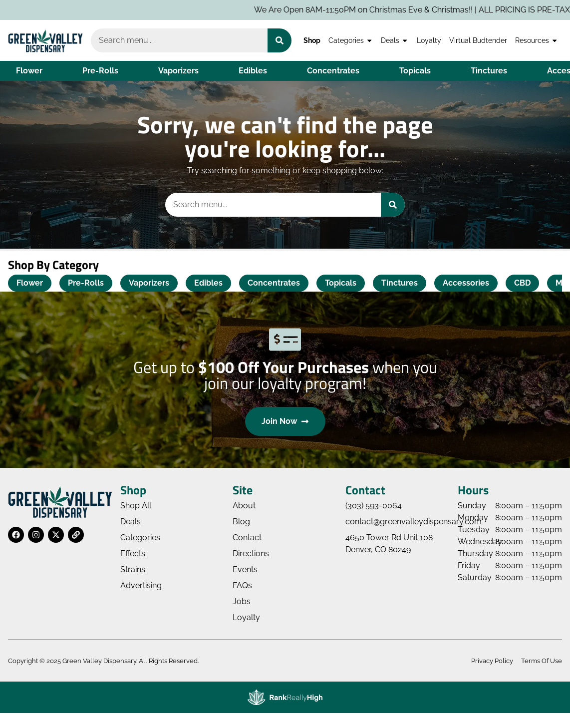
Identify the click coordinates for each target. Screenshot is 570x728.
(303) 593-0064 (374, 506)
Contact (247, 538)
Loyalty (429, 40)
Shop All (136, 506)
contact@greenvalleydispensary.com (414, 522)
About (244, 506)
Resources (537, 40)
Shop (312, 40)
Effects (133, 553)
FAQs (242, 585)
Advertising (141, 585)
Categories (351, 40)
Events (245, 569)
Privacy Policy (492, 661)
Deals (395, 40)
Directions (251, 553)
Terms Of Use (542, 661)
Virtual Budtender (478, 40)
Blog (241, 522)
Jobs (242, 601)
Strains (133, 569)
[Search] (280, 40)
